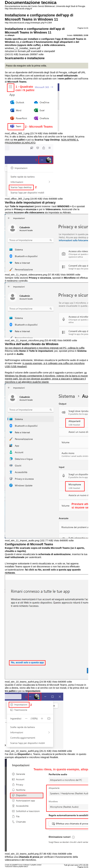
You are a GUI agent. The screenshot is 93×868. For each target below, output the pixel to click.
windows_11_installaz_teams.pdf (22, 48)
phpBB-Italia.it (23, 867)
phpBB (14, 865)
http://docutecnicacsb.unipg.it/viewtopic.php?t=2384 (28, 23)
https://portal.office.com (17, 76)
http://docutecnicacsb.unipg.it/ (18, 9)
